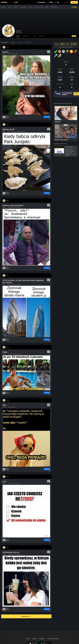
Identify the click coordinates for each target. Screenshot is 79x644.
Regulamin (42, 639)
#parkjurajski (23, 131)
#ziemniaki (18, 284)
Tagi (35, 36)
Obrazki (13, 42)
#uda (19, 207)
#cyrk (20, 483)
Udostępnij (47, 117)
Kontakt (28, 639)
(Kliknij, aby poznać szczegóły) (66, 47)
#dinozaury (14, 131)
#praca (13, 54)
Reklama (35, 639)
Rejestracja (74, 2)
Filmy (49, 2)
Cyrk (4, 481)
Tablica (18, 36)
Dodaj (17, 2)
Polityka (30, 7)
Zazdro (6, 52)
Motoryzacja (54, 7)
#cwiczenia (14, 354)
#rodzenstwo (18, 554)
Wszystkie (6, 42)
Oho (4, 405)
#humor (9, 54)
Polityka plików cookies (53, 639)
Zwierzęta (4, 7)
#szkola (16, 483)
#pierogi (18, 131)
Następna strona (26, 616)
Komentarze (28, 42)
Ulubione (43, 36)
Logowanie (66, 2)
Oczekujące (40, 2)
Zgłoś (50, 119)
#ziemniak (14, 284)
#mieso (13, 207)
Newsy (47, 7)
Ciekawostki (23, 7)
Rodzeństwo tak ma (11, 552)
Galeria (16, 7)
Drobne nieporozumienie (13, 205)
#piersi (16, 207)
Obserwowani (27, 36)
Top (56, 2)
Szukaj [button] (75, 7)
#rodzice (17, 54)
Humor (10, 7)
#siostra (13, 554)
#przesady (14, 407)
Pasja (5, 352)
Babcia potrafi (8, 129)
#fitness (21, 354)
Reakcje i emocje (39, 7)
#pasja (18, 354)
